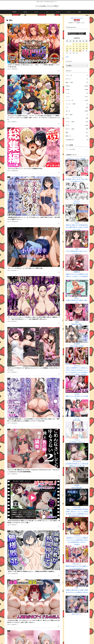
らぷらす (77, 418)
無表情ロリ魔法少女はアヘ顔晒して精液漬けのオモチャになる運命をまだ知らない (77, 592)
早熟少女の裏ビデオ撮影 (77, 346)
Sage (77, 249)
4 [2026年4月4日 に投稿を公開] (83, 44)
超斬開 (77, 322)
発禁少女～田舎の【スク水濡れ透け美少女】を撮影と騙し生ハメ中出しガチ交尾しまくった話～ (77, 227)
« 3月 (67, 57)
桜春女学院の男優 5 (77, 324)
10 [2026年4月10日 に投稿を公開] (80, 46)
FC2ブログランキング (77, 18)
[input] (77, 149)
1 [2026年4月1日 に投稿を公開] (74, 44)
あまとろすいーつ (77, 614)
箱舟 (77, 588)
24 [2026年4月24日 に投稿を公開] (80, 51)
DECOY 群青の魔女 (77, 488)
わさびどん (77, 201)
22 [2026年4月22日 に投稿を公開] (74, 51)
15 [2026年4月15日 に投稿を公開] (74, 49)
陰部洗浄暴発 (77, 420)
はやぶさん (77, 365)
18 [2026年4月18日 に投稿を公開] (83, 49)
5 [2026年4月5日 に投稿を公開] (87, 44)
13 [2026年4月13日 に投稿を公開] (67, 49)
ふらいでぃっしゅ (77, 177)
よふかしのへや (77, 461)
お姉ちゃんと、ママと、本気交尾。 (77, 159)
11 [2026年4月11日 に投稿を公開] (83, 46)
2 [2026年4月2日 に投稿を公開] (77, 44)
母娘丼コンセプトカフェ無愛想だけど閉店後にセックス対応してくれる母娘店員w (77, 276)
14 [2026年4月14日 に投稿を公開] (70, 49)
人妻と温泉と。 (77, 203)
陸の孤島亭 (77, 344)
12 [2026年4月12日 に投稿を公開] (87, 46)
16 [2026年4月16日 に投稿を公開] (77, 49)
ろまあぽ (77, 394)
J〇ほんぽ (77, 535)
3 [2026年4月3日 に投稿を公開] (80, 44)
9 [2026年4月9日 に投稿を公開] (77, 46)
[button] (87, 149)
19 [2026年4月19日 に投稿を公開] (87, 49)
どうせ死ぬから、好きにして (77, 442)
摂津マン (77, 298)
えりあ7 (77, 223)
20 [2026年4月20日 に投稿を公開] (67, 51)
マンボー (77, 440)
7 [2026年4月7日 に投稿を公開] (70, 46)
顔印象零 (77, 485)
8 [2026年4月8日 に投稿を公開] (74, 46)
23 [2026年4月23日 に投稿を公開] (77, 51)
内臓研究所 (77, 272)
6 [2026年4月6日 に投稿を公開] (67, 46)
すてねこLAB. (77, 507)
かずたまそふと (77, 564)
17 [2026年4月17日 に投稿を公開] (80, 49)
